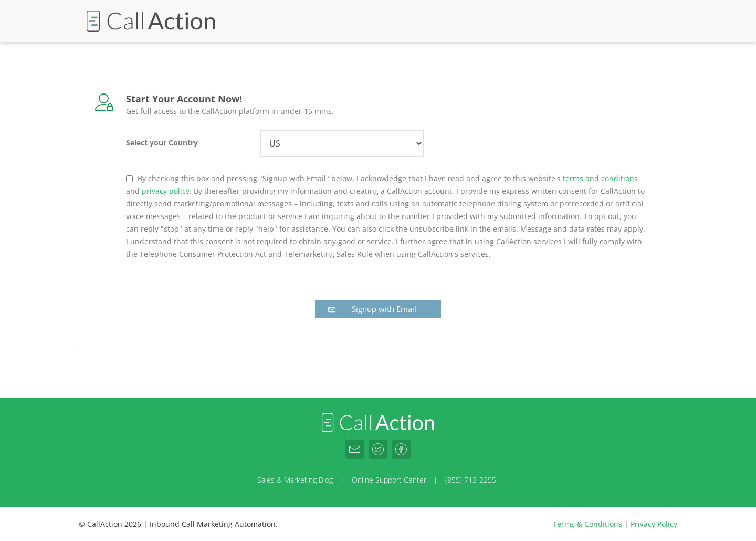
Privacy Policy (654, 524)
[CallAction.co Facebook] (401, 449)
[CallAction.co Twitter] (378, 449)
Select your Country (162, 143)
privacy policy (166, 191)
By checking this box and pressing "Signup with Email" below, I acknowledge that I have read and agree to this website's (349, 178)
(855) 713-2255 (471, 480)
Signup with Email (371, 309)
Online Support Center (389, 480)
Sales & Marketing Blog (295, 480)
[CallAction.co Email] (355, 449)
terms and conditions (600, 178)
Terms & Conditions (587, 524)
